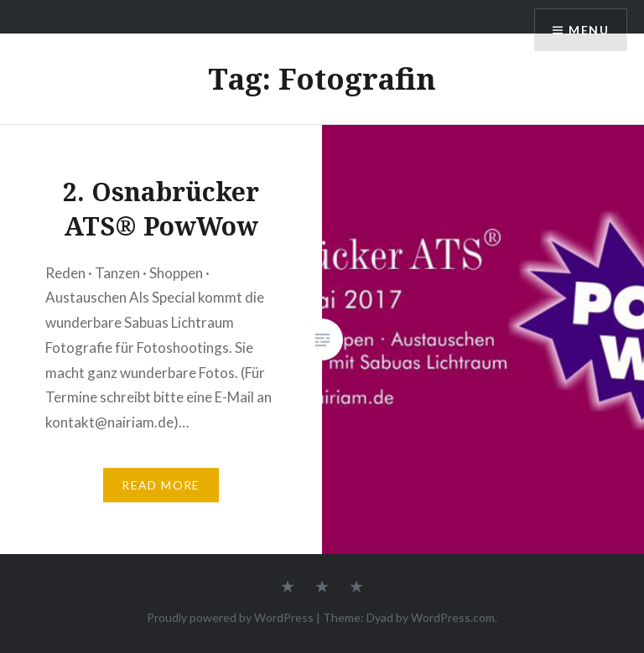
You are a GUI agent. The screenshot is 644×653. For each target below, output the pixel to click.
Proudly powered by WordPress (230, 617)
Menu (589, 30)
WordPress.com (453, 617)
